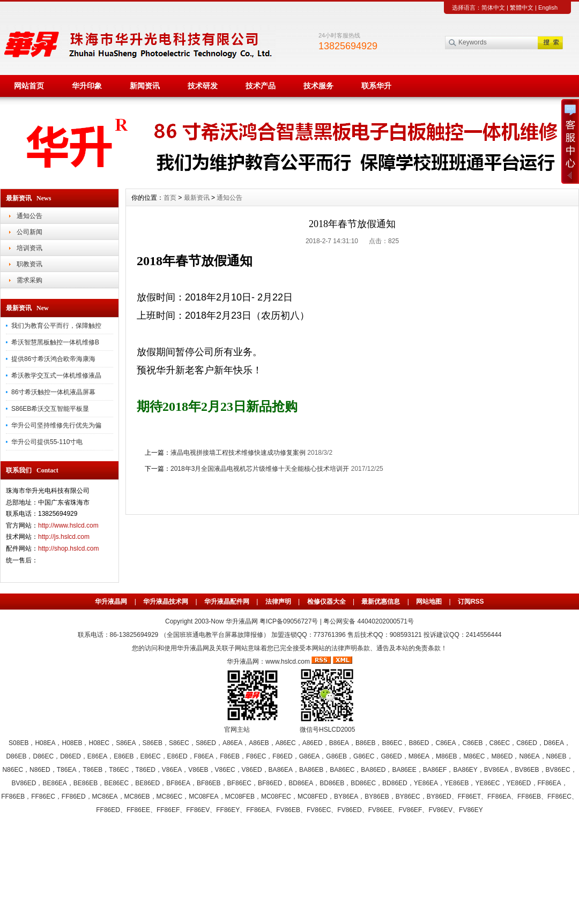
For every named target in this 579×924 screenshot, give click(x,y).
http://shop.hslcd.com (68, 549)
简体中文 (493, 7)
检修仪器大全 (326, 602)
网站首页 (29, 86)
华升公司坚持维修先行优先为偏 (56, 425)
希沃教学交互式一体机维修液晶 (56, 375)
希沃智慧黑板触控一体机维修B (55, 342)
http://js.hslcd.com (64, 537)
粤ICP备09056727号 (290, 621)
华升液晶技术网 (166, 602)
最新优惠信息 (381, 602)
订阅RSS (471, 602)
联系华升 (376, 86)
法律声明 (278, 602)
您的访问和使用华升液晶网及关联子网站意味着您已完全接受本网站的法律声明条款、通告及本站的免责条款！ (289, 648)
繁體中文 (522, 7)
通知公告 (29, 216)
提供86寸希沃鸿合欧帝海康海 (53, 359)
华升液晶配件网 (227, 602)
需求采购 (29, 280)
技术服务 (318, 86)
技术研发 (203, 86)
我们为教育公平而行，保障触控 (56, 326)
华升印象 (87, 86)
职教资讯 (29, 264)
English (548, 7)
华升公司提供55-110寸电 (47, 442)
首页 (170, 198)
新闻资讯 (145, 86)
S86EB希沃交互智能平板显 (50, 409)
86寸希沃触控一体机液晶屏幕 (53, 392)
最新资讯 (197, 198)
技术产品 (261, 86)
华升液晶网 (111, 602)
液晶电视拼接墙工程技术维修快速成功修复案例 (238, 453)
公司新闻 (29, 232)
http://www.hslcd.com (68, 525)
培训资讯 (29, 248)
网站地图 (429, 602)
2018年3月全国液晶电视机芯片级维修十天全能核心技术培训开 (260, 469)
